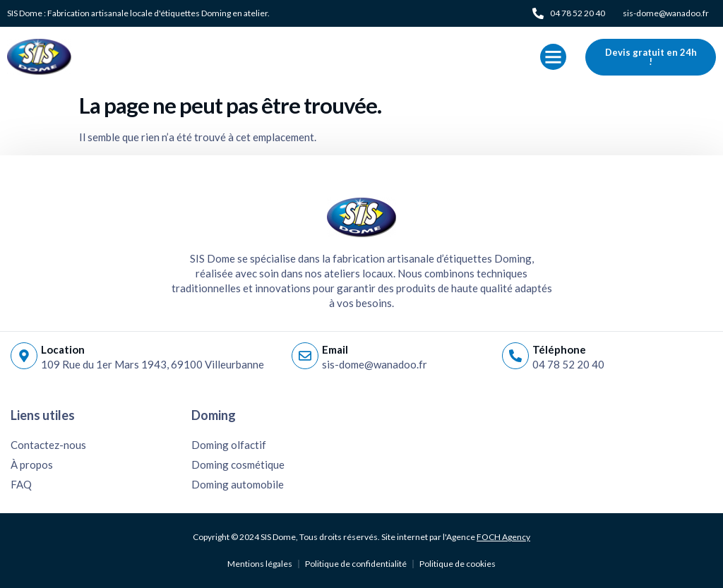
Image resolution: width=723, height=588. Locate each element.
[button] (554, 57)
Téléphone (559, 349)
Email (335, 349)
